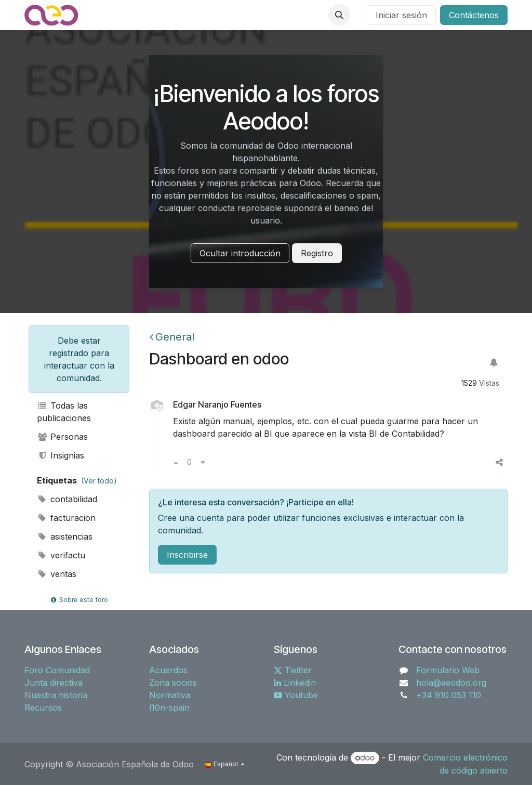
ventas (57, 574)
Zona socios (173, 683)
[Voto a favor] (176, 462)
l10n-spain (169, 708)
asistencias (65, 537)
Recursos (43, 708)
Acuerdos (168, 670)
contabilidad (67, 499)
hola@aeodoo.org (451, 683)
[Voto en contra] (203, 462)
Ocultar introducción (240, 253)
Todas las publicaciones (64, 412)
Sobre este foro (79, 600)
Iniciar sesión (401, 15)
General (172, 337)
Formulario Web (448, 670)
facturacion (66, 518)
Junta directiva (54, 683)
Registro (317, 253)
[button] (339, 15)
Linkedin (295, 683)
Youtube (296, 695)
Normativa (170, 695)
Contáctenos (474, 15)
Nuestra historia (56, 695)
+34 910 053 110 (449, 695)
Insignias (61, 455)
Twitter (293, 670)
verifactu (61, 555)
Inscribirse (187, 555)
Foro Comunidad (57, 670)
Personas (62, 437)
